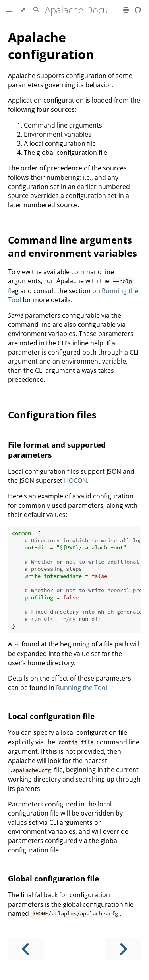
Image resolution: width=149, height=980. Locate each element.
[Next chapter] (123, 949)
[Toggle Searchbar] (36, 10)
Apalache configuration (51, 46)
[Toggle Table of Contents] (9, 10)
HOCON (75, 480)
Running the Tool (82, 688)
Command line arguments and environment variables (73, 246)
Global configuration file (53, 878)
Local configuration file (51, 716)
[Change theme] (23, 10)
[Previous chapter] (26, 949)
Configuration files (52, 415)
